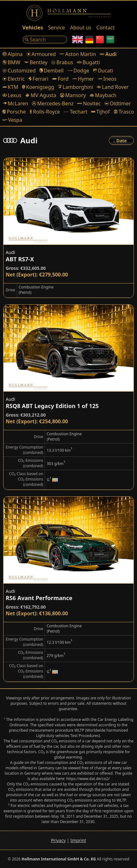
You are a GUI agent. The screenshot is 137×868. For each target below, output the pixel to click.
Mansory (73, 95)
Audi (108, 54)
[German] (89, 40)
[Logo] (69, 13)
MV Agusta (40, 95)
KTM (10, 87)
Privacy (58, 840)
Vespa (12, 120)
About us (81, 28)
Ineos (107, 79)
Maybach (103, 95)
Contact (106, 28)
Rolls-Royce (45, 112)
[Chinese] (100, 40)
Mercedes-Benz (53, 103)
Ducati (103, 71)
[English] (78, 40)
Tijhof (100, 112)
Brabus (62, 62)
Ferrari (38, 79)
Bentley (36, 62)
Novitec (89, 103)
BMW (11, 62)
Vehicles (33, 28)
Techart (75, 112)
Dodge (78, 71)
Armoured (41, 54)
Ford (60, 79)
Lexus (12, 95)
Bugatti (88, 62)
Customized (19, 71)
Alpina (13, 54)
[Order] (121, 140)
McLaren (15, 103)
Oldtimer (118, 103)
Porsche (14, 112)
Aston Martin (78, 54)
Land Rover (113, 87)
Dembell (52, 71)
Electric (14, 79)
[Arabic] (110, 40)
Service (56, 28)
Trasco (124, 112)
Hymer (83, 79)
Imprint (78, 840)
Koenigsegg (38, 87)
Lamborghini (75, 87)
